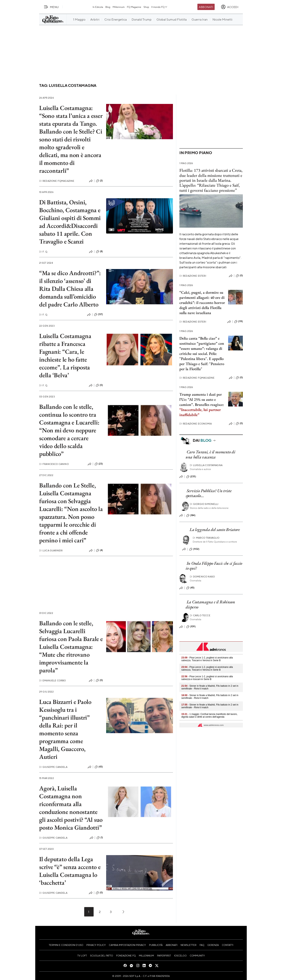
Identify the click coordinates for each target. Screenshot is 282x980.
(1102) (194, 549)
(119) (239, 322)
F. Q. (43, 252)
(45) (190, 588)
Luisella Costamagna (206, 465)
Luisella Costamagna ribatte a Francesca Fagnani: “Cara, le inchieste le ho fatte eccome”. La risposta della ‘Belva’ (65, 355)
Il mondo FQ (160, 7)
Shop (146, 7)
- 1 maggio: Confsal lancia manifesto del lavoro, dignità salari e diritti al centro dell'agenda (209, 715)
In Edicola (98, 7)
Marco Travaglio (206, 538)
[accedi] (230, 7)
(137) (99, 315)
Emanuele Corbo (52, 680)
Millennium (119, 7)
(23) (99, 464)
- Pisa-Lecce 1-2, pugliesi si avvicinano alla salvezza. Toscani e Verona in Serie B (207, 659)
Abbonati (206, 7)
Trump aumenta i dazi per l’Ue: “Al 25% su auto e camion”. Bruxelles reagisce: (202, 405)
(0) (99, 385)
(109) (191, 627)
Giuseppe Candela (53, 767)
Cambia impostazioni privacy (127, 945)
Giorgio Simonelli (204, 504)
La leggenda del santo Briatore (215, 530)
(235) (191, 477)
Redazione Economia (196, 424)
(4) (99, 550)
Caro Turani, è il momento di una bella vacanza (210, 454)
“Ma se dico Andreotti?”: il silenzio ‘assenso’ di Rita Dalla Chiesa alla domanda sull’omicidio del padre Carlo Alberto (70, 289)
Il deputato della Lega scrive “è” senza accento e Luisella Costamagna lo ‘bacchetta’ (70, 871)
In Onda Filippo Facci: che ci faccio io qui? (214, 566)
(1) (100, 838)
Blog (108, 7)
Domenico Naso (202, 577)
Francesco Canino (54, 464)
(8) (99, 252)
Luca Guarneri (51, 550)
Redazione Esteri (193, 276)
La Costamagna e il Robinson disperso (210, 604)
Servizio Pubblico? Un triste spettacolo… (209, 493)
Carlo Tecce (200, 615)
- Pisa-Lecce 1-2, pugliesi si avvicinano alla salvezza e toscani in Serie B (207, 678)
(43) (99, 767)
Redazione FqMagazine (57, 181)
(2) (99, 181)
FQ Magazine (134, 7)
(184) (191, 515)
